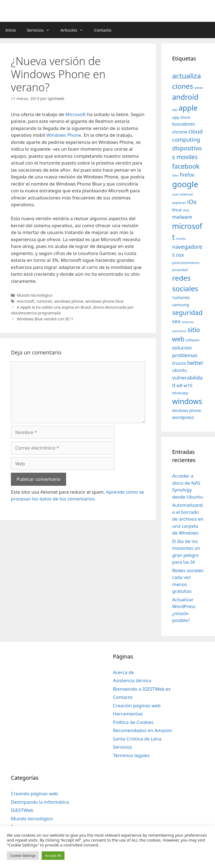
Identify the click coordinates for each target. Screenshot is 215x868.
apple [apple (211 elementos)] (188, 108)
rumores (44, 301)
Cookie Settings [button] (23, 855)
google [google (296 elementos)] (185, 184)
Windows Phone (64, 135)
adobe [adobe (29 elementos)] (199, 88)
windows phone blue (105, 301)
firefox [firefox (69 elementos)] (187, 175)
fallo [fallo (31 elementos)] (175, 175)
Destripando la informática (40, 802)
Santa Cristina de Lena (137, 739)
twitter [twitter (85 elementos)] (195, 363)
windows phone (69, 301)
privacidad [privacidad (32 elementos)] (180, 270)
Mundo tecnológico (35, 295)
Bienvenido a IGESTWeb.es (142, 689)
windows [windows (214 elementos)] (187, 401)
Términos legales (131, 755)
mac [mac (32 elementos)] (186, 210)
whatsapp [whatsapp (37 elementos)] (180, 393)
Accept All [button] (53, 855)
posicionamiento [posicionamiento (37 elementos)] (186, 263)
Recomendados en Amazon (142, 730)
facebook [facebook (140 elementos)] (186, 166)
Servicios (41, 30)
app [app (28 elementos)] (175, 110)
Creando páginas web (34, 793)
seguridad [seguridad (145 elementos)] (188, 312)
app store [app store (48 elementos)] (181, 117)
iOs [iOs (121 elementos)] (192, 202)
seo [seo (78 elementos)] (176, 321)
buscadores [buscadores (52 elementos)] (184, 124)
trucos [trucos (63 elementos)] (179, 363)
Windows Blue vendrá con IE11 (45, 319)
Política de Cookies (133, 722)
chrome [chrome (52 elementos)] (180, 132)
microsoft (26, 301)
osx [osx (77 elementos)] (180, 255)
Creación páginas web (137, 705)
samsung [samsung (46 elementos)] (181, 305)
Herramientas (128, 714)
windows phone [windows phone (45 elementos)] (187, 410)
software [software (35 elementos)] (193, 340)
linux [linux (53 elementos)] (177, 210)
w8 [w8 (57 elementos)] (179, 386)
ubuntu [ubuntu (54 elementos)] (180, 370)
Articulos (75, 30)
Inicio (11, 30)
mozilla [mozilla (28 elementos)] (181, 239)
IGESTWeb (22, 810)
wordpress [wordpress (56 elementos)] (183, 417)
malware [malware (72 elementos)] (182, 217)
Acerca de (123, 672)
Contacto (103, 30)
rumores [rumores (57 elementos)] (181, 298)
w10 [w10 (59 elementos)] (188, 385)
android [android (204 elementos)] (185, 97)
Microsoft (76, 114)
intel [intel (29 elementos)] (175, 194)
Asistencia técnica (132, 680)
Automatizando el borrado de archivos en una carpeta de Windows (188, 519)
